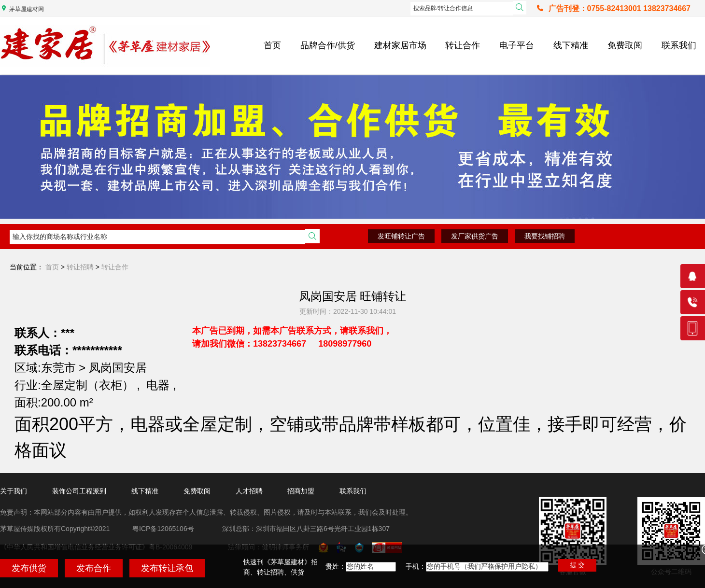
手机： (416, 566)
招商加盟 (301, 491)
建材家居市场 (400, 45)
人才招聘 (249, 491)
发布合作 (94, 568)
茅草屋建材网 (27, 9)
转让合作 (463, 45)
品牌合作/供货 (328, 45)
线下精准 (571, 45)
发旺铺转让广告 (401, 236)
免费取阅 (625, 45)
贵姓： (336, 566)
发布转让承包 (167, 568)
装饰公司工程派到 (79, 491)
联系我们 (679, 45)
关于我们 (14, 491)
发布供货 (29, 568)
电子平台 (517, 45)
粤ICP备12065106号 (163, 529)
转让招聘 (80, 267)
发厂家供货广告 (475, 236)
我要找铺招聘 (545, 236)
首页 (272, 45)
